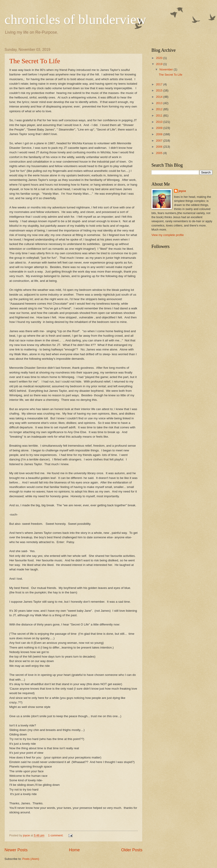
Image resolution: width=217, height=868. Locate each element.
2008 (160, 134)
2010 (160, 122)
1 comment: (56, 835)
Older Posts (132, 850)
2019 (160, 64)
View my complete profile (168, 235)
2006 (160, 147)
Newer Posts (16, 850)
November (166, 69)
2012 (160, 109)
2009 (160, 128)
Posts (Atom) (31, 859)
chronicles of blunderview (75, 19)
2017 (160, 84)
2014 (160, 97)
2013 (160, 103)
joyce (182, 191)
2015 (160, 90)
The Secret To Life (35, 61)
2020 (160, 58)
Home (74, 850)
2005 (160, 153)
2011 (160, 115)
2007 (160, 141)
